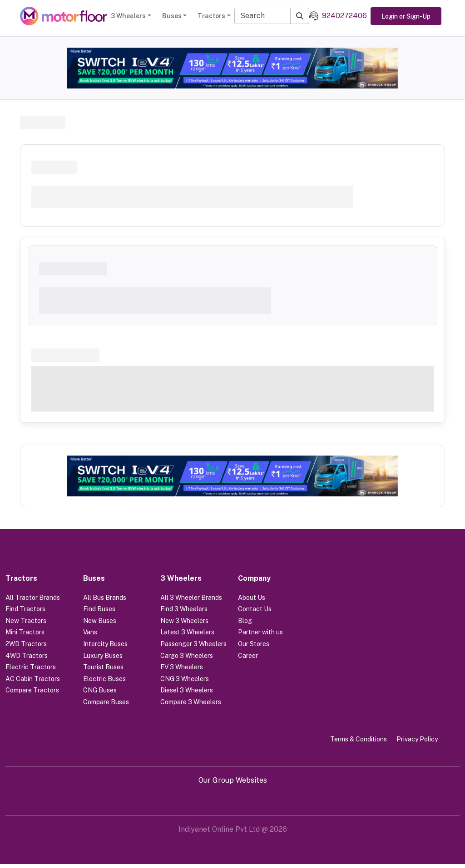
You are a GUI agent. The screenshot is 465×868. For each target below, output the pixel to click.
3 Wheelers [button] (128, 16)
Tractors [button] (211, 16)
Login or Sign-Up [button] (406, 16)
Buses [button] (172, 16)
